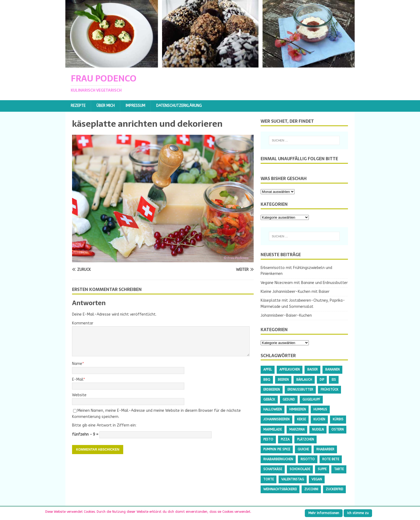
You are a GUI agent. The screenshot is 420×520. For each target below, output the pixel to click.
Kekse (301, 419)
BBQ (267, 380)
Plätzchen (305, 439)
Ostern (337, 429)
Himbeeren (298, 409)
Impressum (135, 106)
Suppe (322, 469)
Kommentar (83, 323)
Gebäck (269, 399)
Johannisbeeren (276, 419)
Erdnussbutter (300, 390)
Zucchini (311, 489)
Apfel (268, 369)
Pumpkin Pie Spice (277, 449)
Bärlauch (304, 380)
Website (79, 395)
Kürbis (338, 419)
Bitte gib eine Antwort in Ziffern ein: (104, 425)
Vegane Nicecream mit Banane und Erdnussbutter (304, 283)
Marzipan (297, 429)
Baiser (312, 369)
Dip (322, 380)
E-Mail (78, 379)
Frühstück (329, 390)
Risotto (308, 459)
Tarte (339, 469)
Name (77, 364)
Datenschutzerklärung (179, 106)
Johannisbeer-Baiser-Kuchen (286, 315)
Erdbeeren (272, 390)
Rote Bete (331, 459)
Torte (269, 479)
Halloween (273, 409)
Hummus (320, 409)
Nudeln (318, 429)
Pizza (285, 439)
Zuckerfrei (334, 489)
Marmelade (273, 429)
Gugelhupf (311, 399)
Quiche (303, 449)
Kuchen (319, 419)
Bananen (332, 369)
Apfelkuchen (290, 369)
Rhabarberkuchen (278, 459)
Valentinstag (293, 479)
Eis (334, 380)
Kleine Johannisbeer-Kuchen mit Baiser (295, 292)
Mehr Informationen (324, 513)
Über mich (106, 106)
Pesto (268, 439)
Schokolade (300, 469)
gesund (289, 399)
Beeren (283, 380)
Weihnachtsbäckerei (280, 489)
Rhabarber (325, 449)
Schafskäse (273, 469)
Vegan (317, 479)
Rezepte (78, 106)
